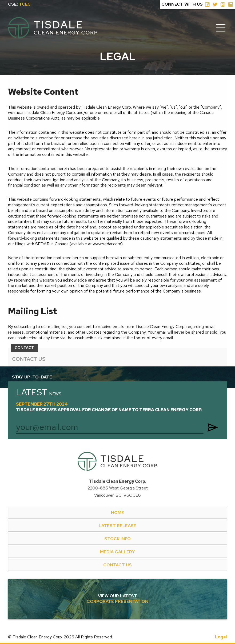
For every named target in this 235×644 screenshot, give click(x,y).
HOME (118, 513)
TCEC (25, 4)
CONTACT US (29, 359)
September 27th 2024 (109, 407)
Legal (221, 637)
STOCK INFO (118, 539)
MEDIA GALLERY (118, 552)
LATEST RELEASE (118, 526)
